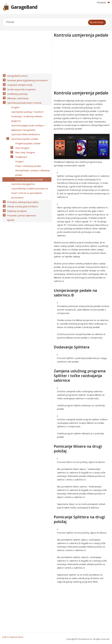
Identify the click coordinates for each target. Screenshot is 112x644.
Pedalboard (20, 144)
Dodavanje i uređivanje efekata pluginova (26, 112)
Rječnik (10, 197)
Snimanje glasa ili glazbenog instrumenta (27, 79)
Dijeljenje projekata (16, 189)
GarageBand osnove (17, 75)
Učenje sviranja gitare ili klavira (22, 186)
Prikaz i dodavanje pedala (27, 151)
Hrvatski (103, 2)
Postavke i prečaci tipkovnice (21, 193)
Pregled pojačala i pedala (27, 132)
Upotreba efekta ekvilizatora (25, 125)
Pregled (15, 102)
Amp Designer (22, 136)
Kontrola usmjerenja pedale (29, 163)
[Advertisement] (78, 65)
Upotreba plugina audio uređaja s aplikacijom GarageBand (27, 119)
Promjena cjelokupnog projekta (22, 182)
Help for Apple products (13, 637)
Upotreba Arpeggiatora (22, 167)
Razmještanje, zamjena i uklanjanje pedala (32, 157)
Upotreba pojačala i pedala (24, 129)
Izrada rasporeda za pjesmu (21, 87)
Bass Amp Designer (24, 140)
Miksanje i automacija (17, 94)
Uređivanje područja (17, 91)
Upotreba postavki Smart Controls (24, 98)
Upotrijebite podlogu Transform (27, 106)
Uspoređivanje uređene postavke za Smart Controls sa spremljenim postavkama (29, 174)
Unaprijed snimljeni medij (19, 83)
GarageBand (24, 7)
